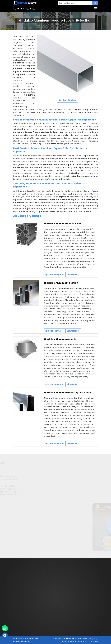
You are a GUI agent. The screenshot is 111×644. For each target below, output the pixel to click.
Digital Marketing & (70, 641)
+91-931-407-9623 (24, 9)
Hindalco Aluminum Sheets (60, 339)
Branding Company (89, 641)
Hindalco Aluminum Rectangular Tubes (68, 393)
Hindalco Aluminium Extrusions (63, 224)
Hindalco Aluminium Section (61, 283)
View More (73, 275)
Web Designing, (90, 638)
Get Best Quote (55, 275)
